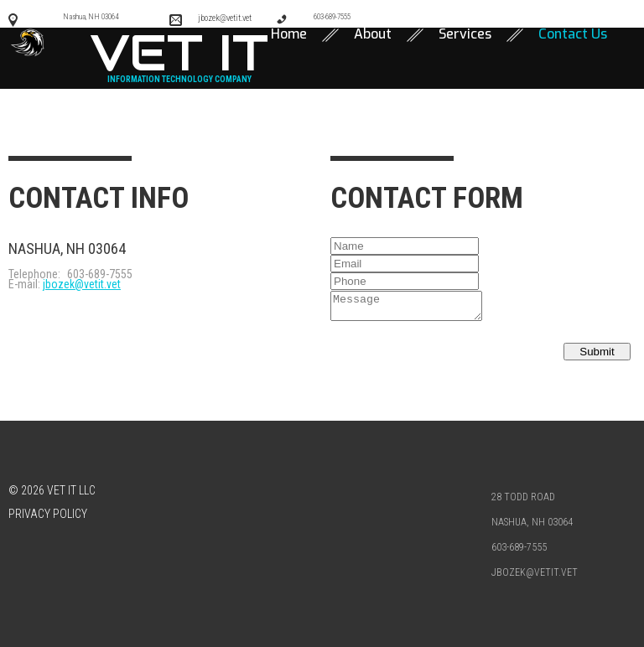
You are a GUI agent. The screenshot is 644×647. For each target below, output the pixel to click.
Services (465, 33)
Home (289, 33)
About (373, 33)
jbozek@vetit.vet (82, 282)
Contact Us (573, 33)
